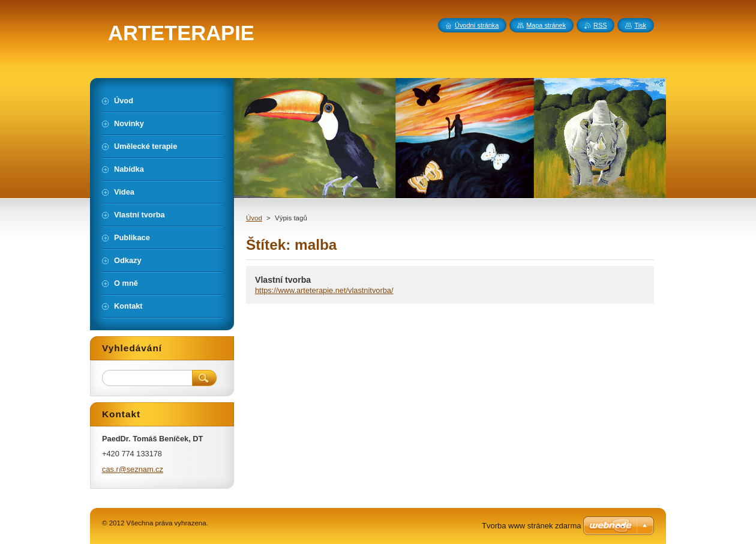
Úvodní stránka (477, 25)
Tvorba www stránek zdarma (531, 526)
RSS (600, 25)
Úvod (254, 218)
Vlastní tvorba (283, 280)
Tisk (640, 25)
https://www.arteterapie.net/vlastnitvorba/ (324, 290)
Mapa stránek (546, 25)
